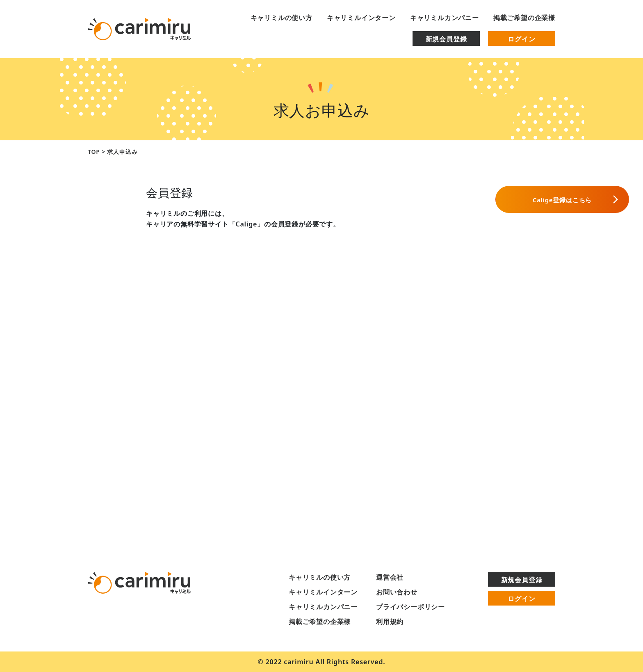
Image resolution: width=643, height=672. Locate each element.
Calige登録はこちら (490, 199)
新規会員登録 (446, 39)
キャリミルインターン (361, 18)
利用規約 (390, 622)
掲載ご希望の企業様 (524, 18)
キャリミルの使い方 (282, 18)
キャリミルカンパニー (445, 18)
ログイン (521, 39)
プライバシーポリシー (410, 607)
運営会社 (390, 577)
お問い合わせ (397, 592)
